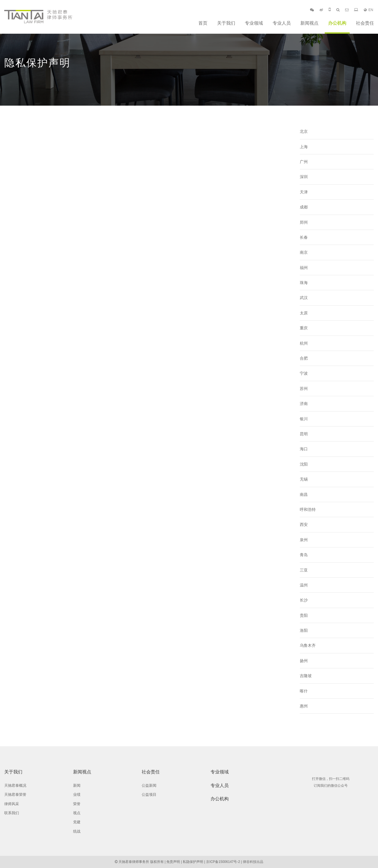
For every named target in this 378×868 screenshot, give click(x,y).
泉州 (304, 540)
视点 (77, 813)
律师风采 (12, 804)
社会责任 (365, 23)
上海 (304, 147)
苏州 (304, 389)
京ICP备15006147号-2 (223, 862)
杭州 (304, 343)
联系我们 (12, 813)
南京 (304, 252)
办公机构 (337, 23)
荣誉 (77, 804)
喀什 (304, 691)
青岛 (304, 555)
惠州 (304, 706)
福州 (304, 268)
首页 (203, 23)
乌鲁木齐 (308, 645)
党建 (77, 822)
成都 (304, 207)
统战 (77, 831)
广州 (304, 162)
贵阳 (304, 615)
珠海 (304, 283)
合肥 (304, 358)
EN (369, 10)
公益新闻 (149, 785)
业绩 (77, 795)
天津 (304, 192)
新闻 (77, 785)
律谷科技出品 (253, 862)
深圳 (304, 177)
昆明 (304, 434)
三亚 (304, 570)
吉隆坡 (306, 676)
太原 (304, 313)
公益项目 (149, 795)
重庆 (304, 328)
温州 (304, 585)
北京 (304, 131)
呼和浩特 (308, 509)
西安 (304, 524)
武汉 (304, 298)
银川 (304, 419)
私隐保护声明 (193, 862)
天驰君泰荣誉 (15, 795)
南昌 (304, 494)
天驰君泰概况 (15, 785)
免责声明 (173, 862)
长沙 (304, 600)
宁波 (304, 373)
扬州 (304, 661)
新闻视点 (309, 23)
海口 (304, 449)
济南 (304, 404)
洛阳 (304, 630)
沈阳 (304, 464)
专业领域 (254, 23)
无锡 (304, 479)
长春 (304, 237)
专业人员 (282, 23)
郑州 (304, 222)
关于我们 (226, 23)
